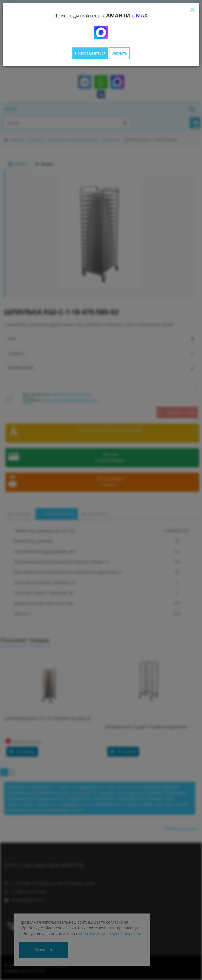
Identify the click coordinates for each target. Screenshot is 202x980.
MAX (142, 16)
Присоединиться (90, 53)
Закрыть (119, 53)
